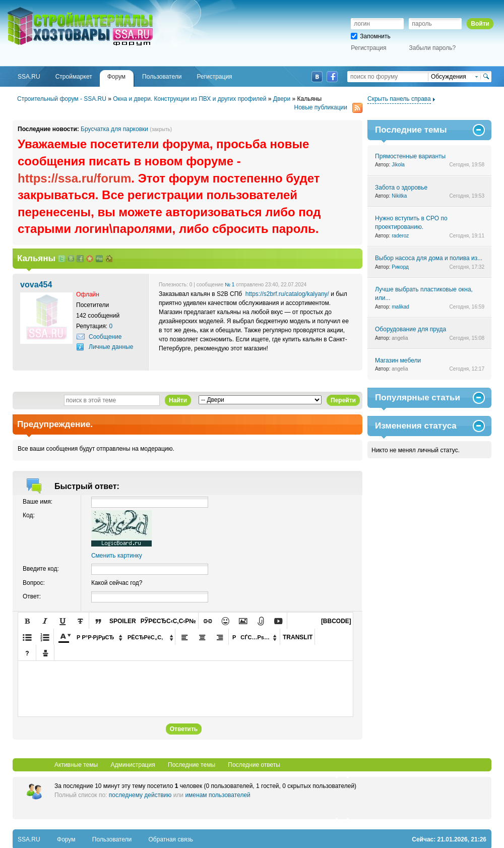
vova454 (36, 284)
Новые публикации (329, 108)
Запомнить (370, 36)
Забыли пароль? (433, 48)
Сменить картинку (117, 556)
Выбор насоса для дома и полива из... (429, 258)
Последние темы (192, 765)
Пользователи (112, 839)
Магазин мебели (398, 360)
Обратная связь (171, 839)
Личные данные (111, 347)
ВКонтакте (317, 77)
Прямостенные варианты (410, 156)
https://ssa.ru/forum (74, 178)
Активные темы (76, 765)
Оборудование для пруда (411, 329)
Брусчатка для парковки (114, 129)
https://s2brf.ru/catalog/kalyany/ (287, 294)
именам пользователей (217, 795)
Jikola (398, 165)
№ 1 (230, 285)
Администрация (133, 765)
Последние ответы (254, 765)
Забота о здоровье (401, 188)
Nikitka (399, 196)
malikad (400, 307)
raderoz (400, 236)
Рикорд (400, 267)
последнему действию (140, 795)
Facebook (332, 77)
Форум (66, 839)
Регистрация (368, 48)
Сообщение (105, 337)
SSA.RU (48, 9)
